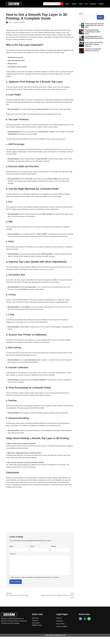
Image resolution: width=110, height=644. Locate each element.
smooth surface (63, 126)
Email (32, 553)
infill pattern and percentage (17, 151)
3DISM (10, 22)
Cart (86, 4)
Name (12, 553)
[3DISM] (14, 4)
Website (53, 553)
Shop (81, 4)
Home (67, 4)
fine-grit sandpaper (28, 411)
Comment (13, 561)
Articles (74, 4)
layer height (19, 90)
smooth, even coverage (59, 140)
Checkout (93, 4)
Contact (101, 4)
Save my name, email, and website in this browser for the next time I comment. (35, 584)
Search (81, 14)
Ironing (8, 305)
